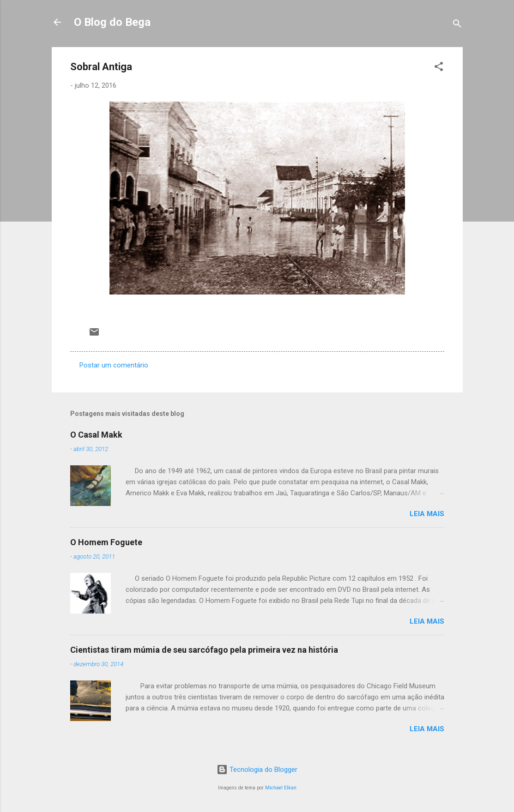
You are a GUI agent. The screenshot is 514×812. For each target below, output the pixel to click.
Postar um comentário (114, 365)
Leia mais (427, 514)
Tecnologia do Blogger (257, 770)
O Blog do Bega (112, 22)
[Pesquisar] (457, 25)
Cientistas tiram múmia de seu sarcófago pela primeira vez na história (204, 650)
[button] (439, 68)
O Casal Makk (96, 435)
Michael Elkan (281, 788)
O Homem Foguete (106, 542)
